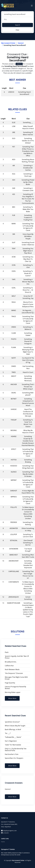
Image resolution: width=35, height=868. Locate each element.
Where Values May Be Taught (15, 726)
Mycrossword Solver (8, 43)
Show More (12, 698)
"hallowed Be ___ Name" (13, 737)
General (21, 43)
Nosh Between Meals (12, 669)
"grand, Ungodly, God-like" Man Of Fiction (17, 657)
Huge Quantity (10, 683)
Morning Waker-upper (13, 692)
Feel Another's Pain (12, 754)
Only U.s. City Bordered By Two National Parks (16, 750)
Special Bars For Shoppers (14, 758)
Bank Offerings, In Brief (13, 729)
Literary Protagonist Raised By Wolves (15, 688)
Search (18, 25)
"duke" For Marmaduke (13, 745)
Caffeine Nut (9, 666)
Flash (7, 652)
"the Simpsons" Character (14, 673)
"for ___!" (8, 733)
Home (3, 842)
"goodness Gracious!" (12, 722)
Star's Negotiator (11, 741)
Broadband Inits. (11, 662)
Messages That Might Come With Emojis (16, 678)
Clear (17, 30)
